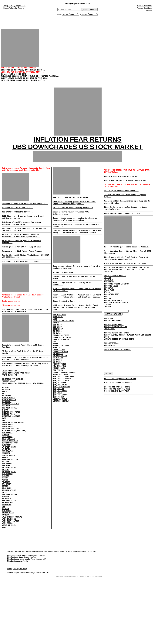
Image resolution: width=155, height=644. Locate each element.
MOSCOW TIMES (59, 393)
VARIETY (6, 569)
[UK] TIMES (58, 433)
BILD (55, 339)
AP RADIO (109, 300)
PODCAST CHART (9, 409)
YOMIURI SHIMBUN (61, 438)
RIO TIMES (58, 401)
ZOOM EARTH (110, 357)
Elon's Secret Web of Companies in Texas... (127, 281)
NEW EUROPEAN (59, 396)
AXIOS (4, 421)
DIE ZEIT (57, 349)
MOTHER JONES (8, 498)
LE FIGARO (58, 386)
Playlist (26, 618)
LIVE (13, 552)
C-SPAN (5, 443)
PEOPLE (5, 527)
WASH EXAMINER (9, 574)
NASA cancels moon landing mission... (124, 227)
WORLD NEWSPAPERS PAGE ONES (16, 400)
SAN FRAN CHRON (9, 544)
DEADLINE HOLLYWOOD (11, 465)
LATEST (16, 577)
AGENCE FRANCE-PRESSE (115, 295)
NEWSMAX (6, 522)
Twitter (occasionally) (38, 616)
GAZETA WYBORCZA (61, 363)
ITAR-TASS (109, 313)
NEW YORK (6, 510)
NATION (5, 500)
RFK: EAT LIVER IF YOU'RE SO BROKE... (72, 204)
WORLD (125, 327)
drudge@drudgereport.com (36, 612)
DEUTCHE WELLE (111, 308)
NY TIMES (6, 517)
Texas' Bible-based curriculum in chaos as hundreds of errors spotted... (75, 229)
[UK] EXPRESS (59, 415)
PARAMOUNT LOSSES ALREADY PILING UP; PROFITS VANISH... (30, 80)
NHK (106, 320)
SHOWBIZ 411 (8, 549)
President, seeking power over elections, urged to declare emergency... (74, 210)
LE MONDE (57, 388)
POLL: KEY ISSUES (35, 412)
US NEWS (6, 562)
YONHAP (108, 332)
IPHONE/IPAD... (112, 374)
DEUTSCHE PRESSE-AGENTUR (117, 305)
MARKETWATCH (8, 493)
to (80, 15)
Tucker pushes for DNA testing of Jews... (23, 262)
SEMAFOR (6, 547)
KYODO (107, 315)
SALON (4, 542)
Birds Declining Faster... (66, 319)
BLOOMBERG (109, 303)
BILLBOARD (7, 426)
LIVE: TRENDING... (11, 397)
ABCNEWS (6, 416)
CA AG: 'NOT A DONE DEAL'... (16, 77)
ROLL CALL (7, 537)
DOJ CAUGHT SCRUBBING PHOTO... (17, 221)
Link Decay (23, 625)
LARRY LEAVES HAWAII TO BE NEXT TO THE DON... (25, 82)
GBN (55, 366)
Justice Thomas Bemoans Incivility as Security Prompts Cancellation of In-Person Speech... (77, 243)
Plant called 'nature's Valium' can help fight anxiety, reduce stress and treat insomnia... (77, 313)
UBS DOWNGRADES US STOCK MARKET (77, 153)
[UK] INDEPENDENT (62, 420)
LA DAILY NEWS (9, 488)
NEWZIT (5, 525)
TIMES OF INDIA (61, 405)
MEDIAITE (6, 495)
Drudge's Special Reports (14, 8)
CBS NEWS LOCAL (9, 441)
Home (9, 625)
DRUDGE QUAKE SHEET (114, 352)
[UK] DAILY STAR (61, 413)
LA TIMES (6, 490)
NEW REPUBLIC (8, 507)
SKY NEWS (6, 552)
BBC (3, 423)
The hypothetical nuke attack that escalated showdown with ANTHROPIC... (25, 332)
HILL (4, 478)
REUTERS (108, 327)
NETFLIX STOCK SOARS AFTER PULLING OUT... (23, 85)
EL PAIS (57, 356)
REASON (5, 535)
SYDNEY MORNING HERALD (64, 403)
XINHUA (108, 330)
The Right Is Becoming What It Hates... (22, 279)
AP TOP (108, 298)
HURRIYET (57, 373)
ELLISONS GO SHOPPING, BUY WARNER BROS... (23, 72)
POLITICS (117, 327)
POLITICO (6, 530)
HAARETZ (57, 368)
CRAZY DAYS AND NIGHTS (13, 458)
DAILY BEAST (8, 460)
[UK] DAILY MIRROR (62, 410)
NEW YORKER (7, 520)
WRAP (4, 584)
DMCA (15, 625)
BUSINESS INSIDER (10, 436)
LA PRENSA (58, 381)
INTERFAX (109, 310)
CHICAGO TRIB (8, 448)
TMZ (3, 559)
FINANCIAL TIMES (61, 359)
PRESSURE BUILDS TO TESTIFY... (17, 216)
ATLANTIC (6, 418)
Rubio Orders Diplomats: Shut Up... (122, 184)
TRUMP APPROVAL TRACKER (14, 412)
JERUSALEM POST (61, 378)
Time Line (148, 10)
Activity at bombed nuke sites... (121, 201)
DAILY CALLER (8, 463)
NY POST (6, 515)
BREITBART (7, 433)
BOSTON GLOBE (8, 428)
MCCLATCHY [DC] (112, 318)
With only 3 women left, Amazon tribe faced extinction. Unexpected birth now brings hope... (76, 326)
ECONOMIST (58, 351)
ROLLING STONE (9, 539)
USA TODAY (7, 564)
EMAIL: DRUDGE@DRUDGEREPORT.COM (120, 415)
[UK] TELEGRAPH (61, 430)
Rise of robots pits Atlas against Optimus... (128, 262)
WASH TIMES (7, 579)
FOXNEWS (6, 473)
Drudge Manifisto (30, 614)
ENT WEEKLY (7, 470)
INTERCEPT (7, 485)
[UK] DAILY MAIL (61, 408)
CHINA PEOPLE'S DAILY (64, 341)
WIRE (13, 517)
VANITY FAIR (8, 567)
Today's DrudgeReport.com (14, 6)
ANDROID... (110, 376)
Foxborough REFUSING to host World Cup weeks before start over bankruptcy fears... (25, 390)
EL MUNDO (57, 354)
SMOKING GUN (8, 554)
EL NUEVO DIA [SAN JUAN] (14, 468)
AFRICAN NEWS (59, 334)
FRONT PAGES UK (9, 402)
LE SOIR (57, 391)
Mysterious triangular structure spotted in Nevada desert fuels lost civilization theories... (127, 288)
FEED (72, 408)
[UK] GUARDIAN (60, 418)
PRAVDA (108, 322)
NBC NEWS (6, 505)
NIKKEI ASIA (59, 398)
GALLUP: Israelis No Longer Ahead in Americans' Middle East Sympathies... (21, 248)
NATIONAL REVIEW (10, 502)
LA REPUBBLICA (60, 383)
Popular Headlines (144, 8)
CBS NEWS (6, 438)
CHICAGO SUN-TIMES (11, 446)
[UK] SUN (57, 428)
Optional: (59, 15)
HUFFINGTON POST (10, 483)
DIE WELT (57, 346)
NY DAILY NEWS (9, 512)
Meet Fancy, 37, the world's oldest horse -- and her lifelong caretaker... (25, 383)
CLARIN (56, 344)
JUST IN (11, 478)
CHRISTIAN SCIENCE (11, 451)
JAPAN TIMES (59, 376)
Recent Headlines (144, 6)
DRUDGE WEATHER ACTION (116, 355)
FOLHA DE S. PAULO (62, 361)
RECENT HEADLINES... (114, 348)
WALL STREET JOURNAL (12, 572)
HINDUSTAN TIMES (61, 371)
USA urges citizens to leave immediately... (127, 188)
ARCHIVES (109, 345)
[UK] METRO (58, 423)
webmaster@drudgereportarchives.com (35, 629)
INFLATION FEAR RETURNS (78, 145)
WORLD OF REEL (9, 581)
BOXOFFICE (7, 407)
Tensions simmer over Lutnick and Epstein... (25, 211)
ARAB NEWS (58, 336)
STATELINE (7, 557)
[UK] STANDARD (60, 425)
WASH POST (7, 577)
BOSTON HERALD (9, 431)
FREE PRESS (7, 475)
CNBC (4, 453)
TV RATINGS (18, 407)
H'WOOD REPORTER (10, 480)
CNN (3, 456)
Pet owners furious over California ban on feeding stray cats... (24, 241)
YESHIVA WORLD (60, 435)
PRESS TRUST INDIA (113, 325)
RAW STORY (7, 532)
